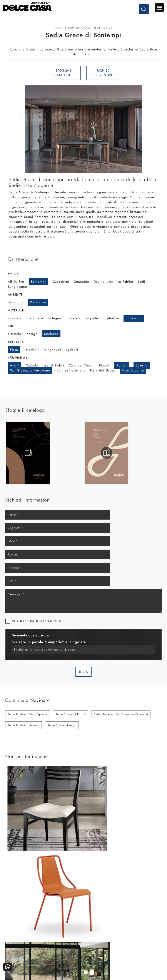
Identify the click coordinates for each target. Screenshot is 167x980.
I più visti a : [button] (17, 365)
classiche (15, 342)
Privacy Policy (52, 589)
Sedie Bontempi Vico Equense (28, 683)
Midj (142, 289)
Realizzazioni (142, 951)
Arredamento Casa (78, 31)
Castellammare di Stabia (45, 373)
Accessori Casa (64, 944)
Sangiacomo (17, 294)
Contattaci (142, 939)
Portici (122, 373)
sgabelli (72, 357)
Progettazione (103, 951)
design (32, 342)
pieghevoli (53, 357)
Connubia (81, 289)
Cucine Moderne (25, 939)
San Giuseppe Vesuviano (30, 378)
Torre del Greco (103, 378)
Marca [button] (13, 282)
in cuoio (14, 326)
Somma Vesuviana (71, 378)
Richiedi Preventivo (104, 80)
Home (58, 31)
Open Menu (159, 8)
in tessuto (134, 326)
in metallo (73, 326)
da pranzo (38, 310)
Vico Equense (133, 378)
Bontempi (38, 289)
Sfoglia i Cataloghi (63, 80)
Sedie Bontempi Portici (71, 683)
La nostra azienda (103, 939)
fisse (14, 357)
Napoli (104, 373)
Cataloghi (142, 944)
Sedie (97, 31)
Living (25, 951)
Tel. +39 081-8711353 (83, 900)
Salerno (142, 373)
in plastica (111, 326)
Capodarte (61, 289)
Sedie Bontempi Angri (62, 694)
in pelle (92, 326)
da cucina (16, 310)
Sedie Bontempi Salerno (23, 694)
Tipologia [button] (16, 350)
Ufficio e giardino (64, 951)
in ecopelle (34, 326)
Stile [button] (12, 334)
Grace (108, 31)
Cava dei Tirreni (82, 373)
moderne (51, 342)
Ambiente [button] (15, 302)
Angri (14, 373)
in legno (54, 326)
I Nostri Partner (103, 944)
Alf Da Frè (16, 289)
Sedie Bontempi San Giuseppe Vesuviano (121, 683)
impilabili (32, 357)
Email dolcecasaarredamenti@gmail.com (83, 904)
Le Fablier (125, 289)
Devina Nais (103, 289)
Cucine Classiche (25, 944)
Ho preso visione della (37, 589)
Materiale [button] (16, 318)
